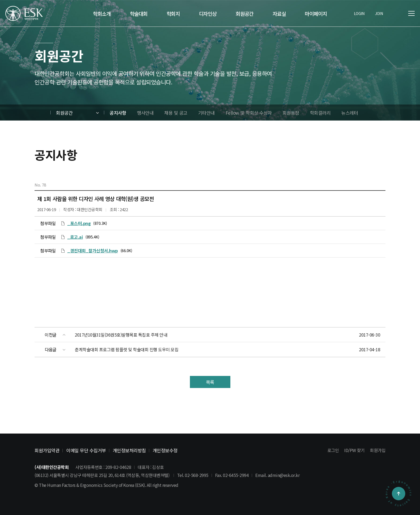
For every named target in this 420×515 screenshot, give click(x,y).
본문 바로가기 (0, 0)
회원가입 (378, 450)
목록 (210, 382)
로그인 (333, 450)
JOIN (379, 13)
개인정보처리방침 (129, 450)
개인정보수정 (165, 450)
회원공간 (64, 113)
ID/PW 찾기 (354, 450)
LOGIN (359, 13)
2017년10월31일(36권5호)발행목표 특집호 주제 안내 (121, 335)
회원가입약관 (47, 450)
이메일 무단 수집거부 (86, 450)
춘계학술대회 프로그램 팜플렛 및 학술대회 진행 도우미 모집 (127, 349)
